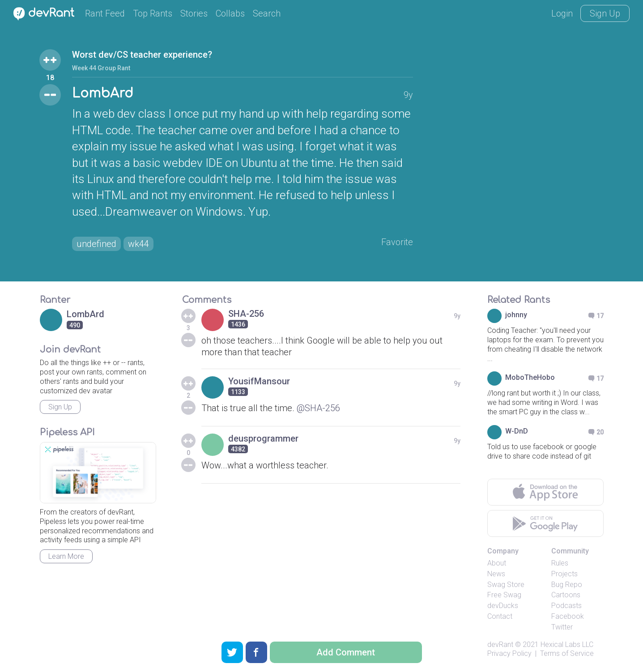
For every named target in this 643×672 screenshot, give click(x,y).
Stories (194, 13)
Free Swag (504, 595)
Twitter (562, 627)
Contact (500, 616)
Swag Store (506, 585)
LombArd (103, 94)
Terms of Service (567, 653)
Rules (560, 563)
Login (562, 13)
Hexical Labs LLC (567, 644)
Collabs (230, 13)
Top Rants (153, 13)
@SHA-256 (318, 408)
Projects (564, 574)
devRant (500, 644)
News (496, 574)
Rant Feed (105, 13)
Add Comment (346, 652)
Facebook (568, 616)
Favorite (397, 242)
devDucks (503, 606)
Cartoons (566, 595)
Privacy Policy (509, 653)
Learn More (66, 556)
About (497, 563)
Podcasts (566, 606)
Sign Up (605, 13)
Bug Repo (567, 585)
